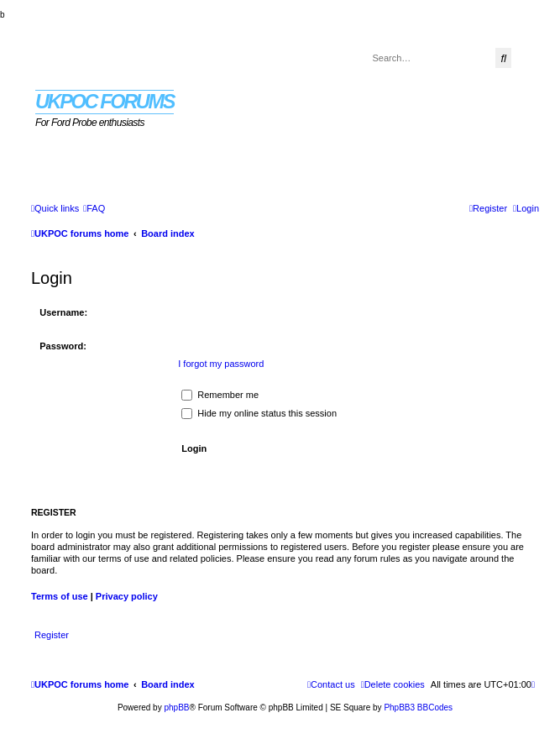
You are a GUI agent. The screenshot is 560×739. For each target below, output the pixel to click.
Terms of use (60, 596)
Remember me (220, 395)
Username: (63, 312)
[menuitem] (94, 208)
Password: (63, 346)
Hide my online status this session (259, 413)
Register (52, 635)
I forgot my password (221, 364)
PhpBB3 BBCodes (418, 708)
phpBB (176, 708)
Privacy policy (127, 596)
